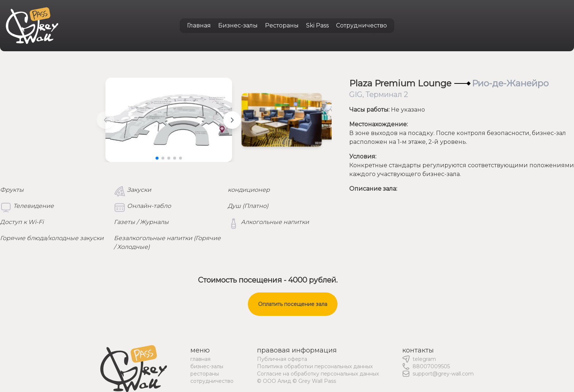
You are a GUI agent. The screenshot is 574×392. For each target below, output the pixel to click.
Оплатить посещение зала (293, 304)
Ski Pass (317, 25)
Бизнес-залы (238, 25)
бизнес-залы (207, 366)
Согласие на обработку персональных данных (318, 374)
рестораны (205, 374)
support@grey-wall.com (443, 374)
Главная (199, 25)
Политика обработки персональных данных (315, 366)
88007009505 (431, 366)
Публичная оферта (282, 359)
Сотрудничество (361, 25)
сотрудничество (212, 381)
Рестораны (282, 25)
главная (200, 359)
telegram (424, 359)
